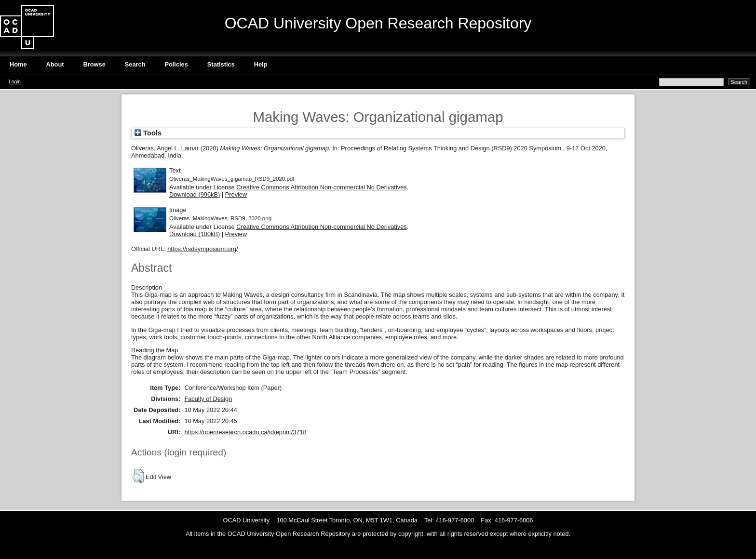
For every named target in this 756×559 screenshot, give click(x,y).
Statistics (221, 64)
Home (18, 64)
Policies (176, 64)
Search (135, 64)
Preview (236, 194)
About (55, 64)
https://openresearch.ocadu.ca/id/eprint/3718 (245, 432)
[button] (138, 476)
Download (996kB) (195, 194)
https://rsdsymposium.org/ (203, 249)
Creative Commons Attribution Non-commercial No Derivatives (321, 187)
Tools (148, 133)
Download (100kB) (195, 234)
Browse (94, 64)
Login (15, 82)
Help (261, 64)
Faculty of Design (208, 399)
